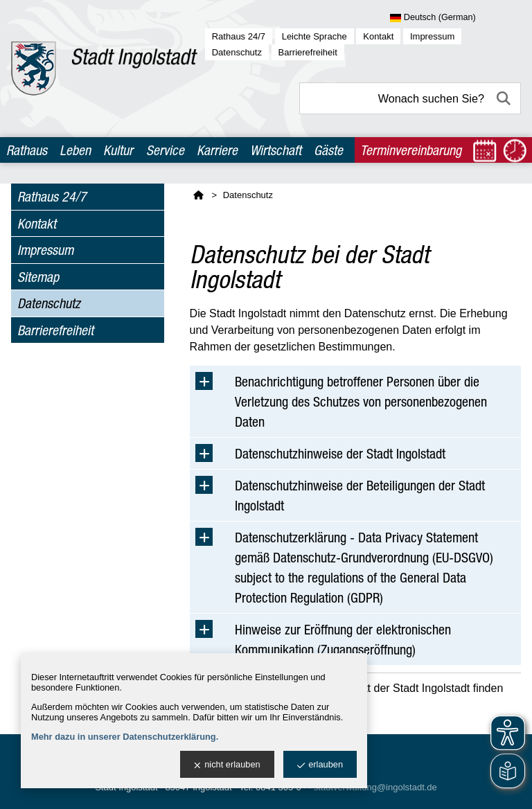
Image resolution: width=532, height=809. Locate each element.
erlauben (320, 765)
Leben (75, 150)
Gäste (328, 150)
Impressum (432, 36)
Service (165, 150)
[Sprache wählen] (455, 18)
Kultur (118, 150)
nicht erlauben (227, 765)
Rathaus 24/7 (239, 36)
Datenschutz (237, 52)
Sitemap (38, 277)
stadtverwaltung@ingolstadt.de (375, 787)
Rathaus (27, 150)
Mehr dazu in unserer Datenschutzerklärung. (125, 737)
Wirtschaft (276, 150)
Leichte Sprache (314, 36)
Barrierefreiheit (308, 52)
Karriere (217, 150)
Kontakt (378, 36)
